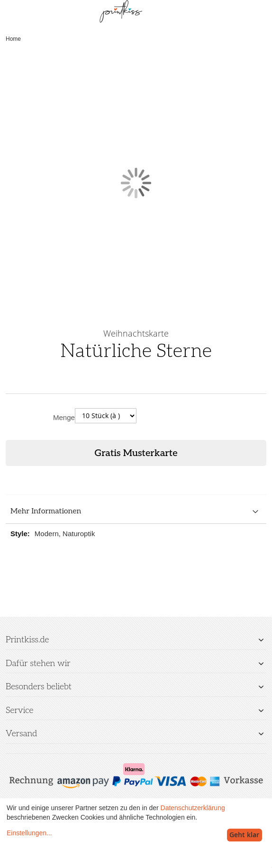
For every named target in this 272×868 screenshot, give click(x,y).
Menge (64, 417)
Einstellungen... (29, 833)
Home (13, 39)
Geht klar (244, 835)
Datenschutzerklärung (193, 808)
